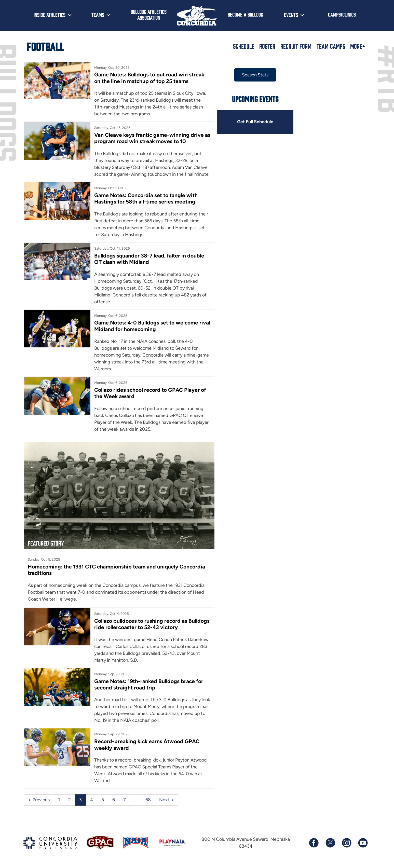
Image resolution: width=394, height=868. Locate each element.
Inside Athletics (50, 15)
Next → (166, 800)
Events (291, 15)
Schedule (244, 46)
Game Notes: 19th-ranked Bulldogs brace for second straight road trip (149, 684)
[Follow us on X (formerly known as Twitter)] (330, 843)
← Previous (39, 800)
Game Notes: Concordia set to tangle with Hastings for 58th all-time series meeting (146, 198)
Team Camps (331, 46)
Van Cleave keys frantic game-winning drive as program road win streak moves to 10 (152, 138)
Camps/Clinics (342, 14)
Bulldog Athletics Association (149, 14)
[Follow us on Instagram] (346, 843)
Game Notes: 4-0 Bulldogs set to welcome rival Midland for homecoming (152, 326)
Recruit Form (296, 46)
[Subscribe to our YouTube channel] (363, 843)
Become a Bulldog (245, 14)
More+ (358, 46)
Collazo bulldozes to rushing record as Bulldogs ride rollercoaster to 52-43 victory (152, 624)
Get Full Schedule (255, 122)
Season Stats (255, 75)
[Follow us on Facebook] (314, 843)
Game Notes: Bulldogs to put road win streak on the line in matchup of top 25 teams (149, 78)
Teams (98, 15)
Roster (267, 46)
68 (148, 800)
